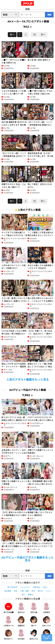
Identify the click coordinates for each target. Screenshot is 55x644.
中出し (45, 587)
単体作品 (36, 587)
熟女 (33, 591)
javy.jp (28, 3)
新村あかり (8, 635)
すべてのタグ (12, 587)
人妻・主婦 (24, 591)
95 (35, 35)
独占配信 (8, 591)
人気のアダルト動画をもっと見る (28, 380)
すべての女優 (8, 608)
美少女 (40, 591)
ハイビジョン (25, 587)
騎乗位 (31, 595)
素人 (24, 595)
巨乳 (16, 591)
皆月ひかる (34, 635)
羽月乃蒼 (34, 608)
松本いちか (47, 621)
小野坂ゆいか (8, 621)
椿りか (34, 621)
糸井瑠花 (21, 635)
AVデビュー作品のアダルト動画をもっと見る (28, 559)
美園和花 (21, 621)
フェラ (48, 591)
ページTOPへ (47, 637)
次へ (43, 35)
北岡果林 (47, 608)
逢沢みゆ (21, 608)
